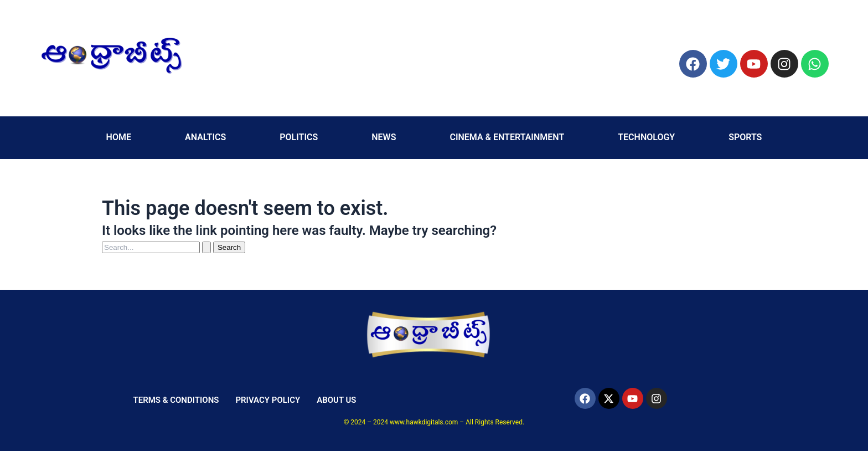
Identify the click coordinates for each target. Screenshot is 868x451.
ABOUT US (336, 400)
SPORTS (745, 137)
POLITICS (299, 137)
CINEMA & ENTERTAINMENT (507, 137)
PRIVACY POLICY (268, 400)
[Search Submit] (206, 247)
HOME (119, 137)
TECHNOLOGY (646, 137)
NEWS (384, 137)
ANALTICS (205, 137)
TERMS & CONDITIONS (176, 400)
